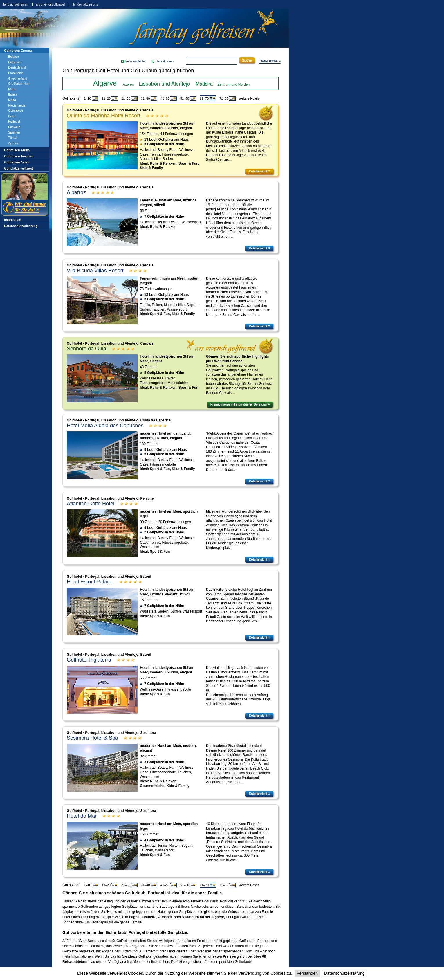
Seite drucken (165, 61)
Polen (12, 116)
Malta (12, 100)
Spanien (14, 132)
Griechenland (18, 78)
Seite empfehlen (136, 61)
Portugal (14, 121)
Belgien (13, 57)
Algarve (105, 83)
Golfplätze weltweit (18, 168)
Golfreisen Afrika (17, 150)
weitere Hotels (249, 98)
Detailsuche (269, 61)
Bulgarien (15, 62)
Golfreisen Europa (18, 51)
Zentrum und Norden (233, 84)
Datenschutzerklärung (344, 973)
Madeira (204, 84)
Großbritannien (19, 84)
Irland (12, 89)
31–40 (146, 98)
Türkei (13, 138)
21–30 (126, 98)
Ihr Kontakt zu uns (85, 4)
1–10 (87, 98)
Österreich (16, 111)
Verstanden (307, 973)
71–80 (224, 98)
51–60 (185, 98)
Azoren (128, 84)
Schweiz (14, 127)
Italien (12, 94)
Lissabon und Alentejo (165, 84)
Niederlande (17, 105)
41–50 (165, 98)
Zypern (13, 143)
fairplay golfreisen (16, 4)
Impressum (13, 220)
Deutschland (17, 67)
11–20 (106, 98)
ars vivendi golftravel (50, 4)
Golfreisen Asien (17, 162)
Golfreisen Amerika (19, 156)
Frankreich (16, 73)
